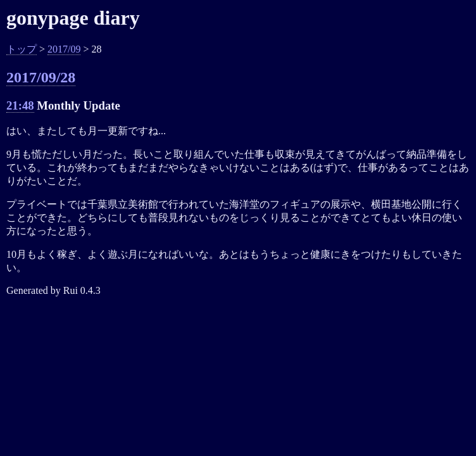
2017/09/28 (41, 77)
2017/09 (64, 49)
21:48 (20, 105)
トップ (22, 49)
